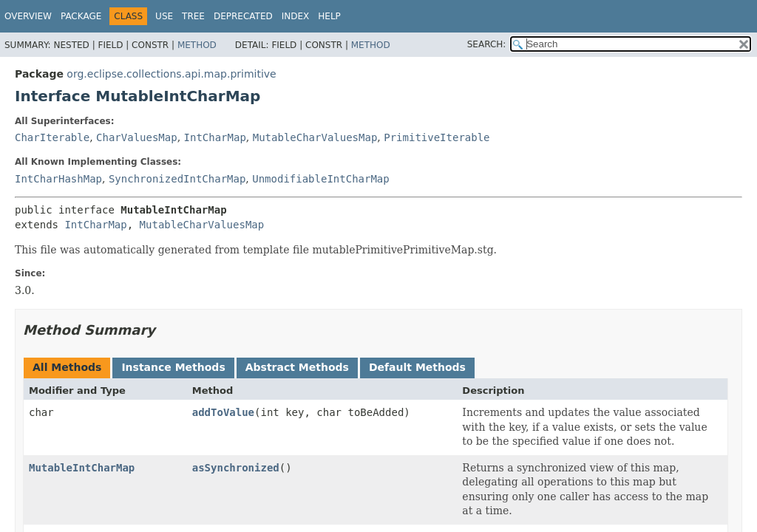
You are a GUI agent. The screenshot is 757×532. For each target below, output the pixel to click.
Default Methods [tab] (417, 367)
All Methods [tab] (67, 367)
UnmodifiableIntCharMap (320, 179)
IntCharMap (215, 137)
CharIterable (52, 137)
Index (296, 16)
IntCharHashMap (58, 179)
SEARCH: (487, 44)
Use (164, 16)
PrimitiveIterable (437, 137)
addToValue (223, 412)
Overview (28, 16)
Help (329, 16)
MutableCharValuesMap (315, 137)
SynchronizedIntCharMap (177, 179)
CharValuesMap (137, 137)
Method (197, 45)
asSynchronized (236, 468)
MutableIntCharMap (82, 468)
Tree (193, 16)
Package (81, 16)
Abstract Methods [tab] (297, 367)
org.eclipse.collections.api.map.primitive (171, 74)
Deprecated (243, 16)
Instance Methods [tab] (173, 367)
